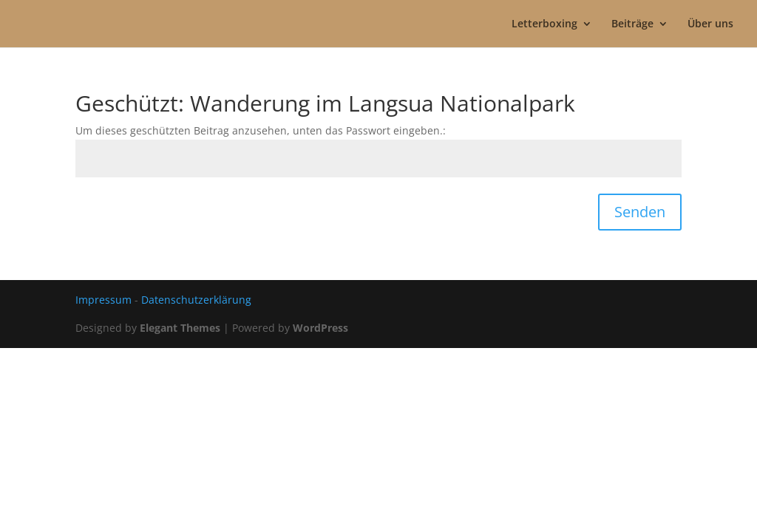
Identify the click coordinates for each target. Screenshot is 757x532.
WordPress (320, 328)
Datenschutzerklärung (196, 300)
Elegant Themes (180, 328)
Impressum (103, 300)
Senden (640, 212)
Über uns (710, 24)
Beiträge (632, 24)
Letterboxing (544, 24)
